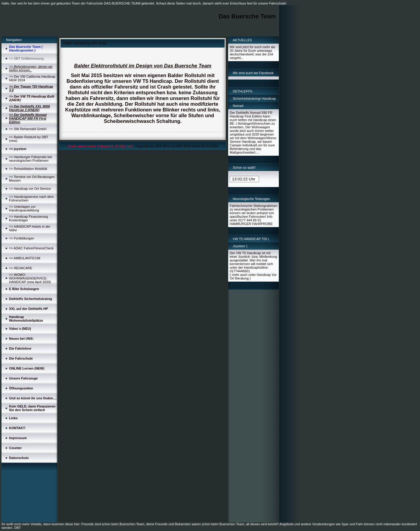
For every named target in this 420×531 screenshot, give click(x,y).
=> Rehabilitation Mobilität (28, 169)
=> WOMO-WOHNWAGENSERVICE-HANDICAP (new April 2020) (30, 278)
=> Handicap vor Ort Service (30, 189)
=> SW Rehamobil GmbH (28, 129)
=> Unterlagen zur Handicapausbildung (24, 208)
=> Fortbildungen (22, 238)
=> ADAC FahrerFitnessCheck (31, 248)
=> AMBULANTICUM (25, 258)
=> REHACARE (21, 268)
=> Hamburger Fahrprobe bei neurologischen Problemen (30, 159)
